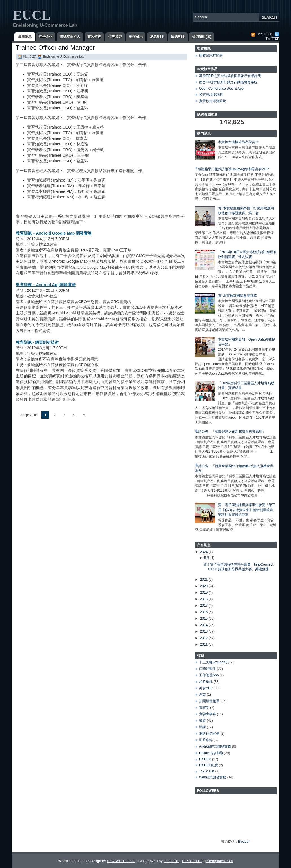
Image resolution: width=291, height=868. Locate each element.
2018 (204, 599)
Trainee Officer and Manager (55, 48)
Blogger (244, 842)
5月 (207, 558)
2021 (204, 580)
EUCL (32, 15)
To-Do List (207, 771)
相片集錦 (206, 682)
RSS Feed (262, 34)
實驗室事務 (208, 714)
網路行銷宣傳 (209, 734)
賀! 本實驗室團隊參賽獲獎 (238, 296)
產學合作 (46, 37)
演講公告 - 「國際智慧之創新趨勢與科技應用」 (230, 432)
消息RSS (157, 37)
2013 (204, 631)
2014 (204, 625)
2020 (204, 586)
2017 (204, 606)
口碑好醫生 (208, 669)
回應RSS (178, 37)
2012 (204, 638)
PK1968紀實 (209, 765)
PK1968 (205, 759)
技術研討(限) (202, 37)
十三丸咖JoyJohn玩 (214, 662)
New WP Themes (121, 861)
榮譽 (202, 721)
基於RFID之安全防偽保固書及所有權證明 (230, 76)
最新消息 (25, 37)
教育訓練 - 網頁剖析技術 (37, 342)
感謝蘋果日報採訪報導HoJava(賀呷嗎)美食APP (233, 169)
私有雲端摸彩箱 (211, 94)
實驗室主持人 (70, 37)
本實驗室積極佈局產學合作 (238, 142)
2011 (204, 644)
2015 (204, 619)
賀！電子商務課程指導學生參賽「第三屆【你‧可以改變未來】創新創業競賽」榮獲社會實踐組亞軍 (247, 510)
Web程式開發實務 (213, 777)
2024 (204, 552)
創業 (202, 695)
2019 (204, 593)
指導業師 (115, 37)
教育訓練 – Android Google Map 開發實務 (54, 233)
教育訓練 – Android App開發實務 (46, 285)
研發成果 (136, 37)
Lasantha (171, 861)
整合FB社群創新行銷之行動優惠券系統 (228, 82)
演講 (202, 727)
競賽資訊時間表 (211, 56)
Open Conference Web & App (221, 89)
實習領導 (94, 37)
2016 (204, 612)
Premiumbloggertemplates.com (207, 861)
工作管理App (209, 675)
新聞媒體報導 (209, 701)
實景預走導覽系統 (213, 101)
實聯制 (204, 708)
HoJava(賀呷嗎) (211, 753)
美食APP (206, 688)
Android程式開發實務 (215, 746)
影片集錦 (206, 740)
